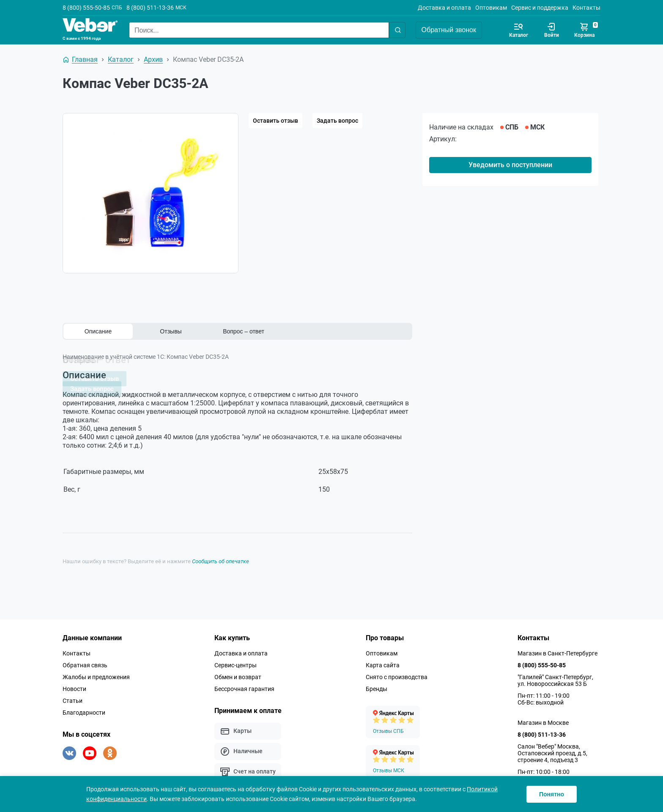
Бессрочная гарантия (244, 686)
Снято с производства (397, 674)
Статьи (73, 698)
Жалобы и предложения (96, 674)
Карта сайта (383, 662)
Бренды (377, 686)
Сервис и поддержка (540, 8)
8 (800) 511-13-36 (150, 8)
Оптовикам (491, 8)
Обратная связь (85, 662)
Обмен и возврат (238, 674)
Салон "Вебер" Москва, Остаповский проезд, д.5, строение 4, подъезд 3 (552, 750)
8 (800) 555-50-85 (86, 8)
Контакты (586, 8)
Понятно (552, 794)
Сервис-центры (236, 662)
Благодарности (84, 710)
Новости (74, 686)
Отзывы (171, 331)
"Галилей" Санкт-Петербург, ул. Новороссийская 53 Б (555, 677)
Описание (98, 331)
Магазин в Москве (543, 720)
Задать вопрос (337, 121)
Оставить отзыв (275, 121)
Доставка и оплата (444, 8)
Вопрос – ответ (244, 331)
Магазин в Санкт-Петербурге (558, 650)
